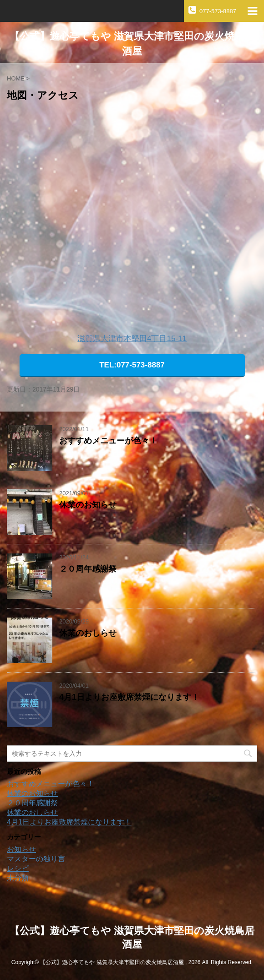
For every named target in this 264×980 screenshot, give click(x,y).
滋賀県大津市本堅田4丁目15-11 (132, 339)
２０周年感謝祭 (88, 569)
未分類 (18, 878)
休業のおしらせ (88, 633)
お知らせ (21, 849)
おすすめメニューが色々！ (108, 441)
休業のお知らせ (88, 505)
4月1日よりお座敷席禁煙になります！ (129, 697)
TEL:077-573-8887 (132, 365)
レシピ (18, 868)
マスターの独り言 (36, 859)
